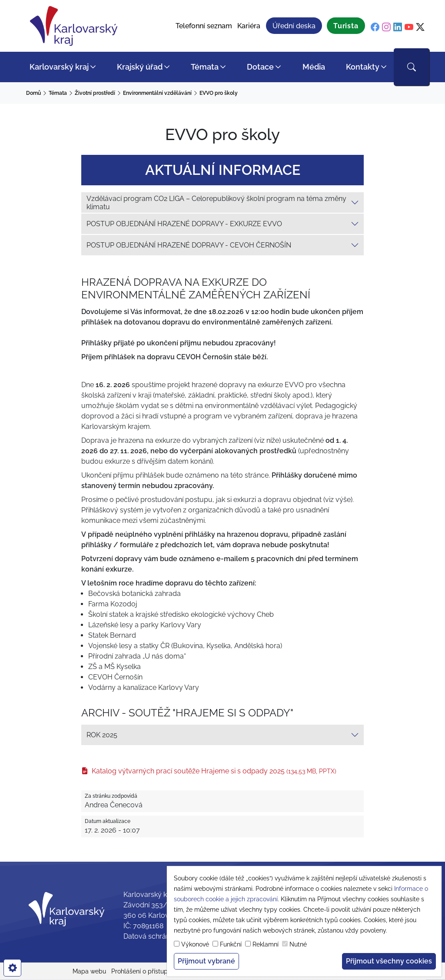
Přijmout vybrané (206, 961)
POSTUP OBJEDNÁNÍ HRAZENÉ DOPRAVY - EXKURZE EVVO (184, 224)
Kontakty (363, 67)
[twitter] (420, 27)
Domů (33, 93)
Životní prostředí (95, 93)
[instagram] (386, 27)
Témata (205, 67)
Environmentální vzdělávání (157, 93)
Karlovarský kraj (59, 67)
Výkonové (195, 944)
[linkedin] (398, 27)
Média (314, 67)
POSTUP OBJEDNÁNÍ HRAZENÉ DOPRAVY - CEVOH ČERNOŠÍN (189, 245)
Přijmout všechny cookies (389, 961)
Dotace (260, 67)
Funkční (231, 944)
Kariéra (249, 26)
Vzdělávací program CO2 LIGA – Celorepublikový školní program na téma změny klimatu (216, 203)
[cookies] (12, 968)
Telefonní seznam (204, 26)
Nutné (298, 944)
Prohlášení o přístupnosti (146, 971)
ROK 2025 (102, 735)
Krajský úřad (140, 67)
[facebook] (375, 27)
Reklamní (266, 944)
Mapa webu (89, 971)
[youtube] (409, 27)
